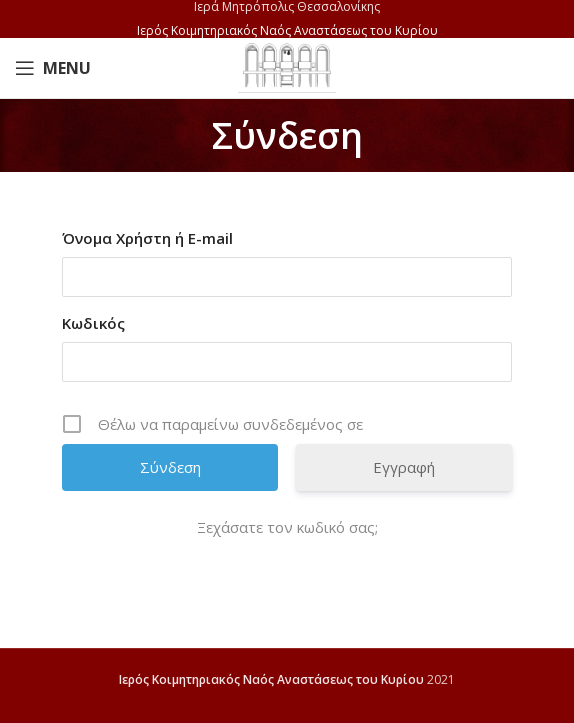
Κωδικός (93, 323)
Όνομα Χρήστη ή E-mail (147, 238)
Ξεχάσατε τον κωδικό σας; (287, 527)
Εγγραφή (404, 467)
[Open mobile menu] (53, 68)
